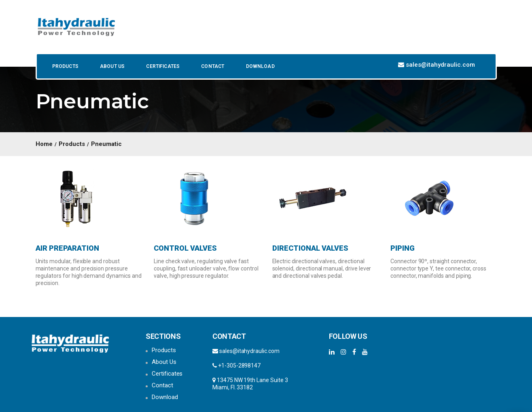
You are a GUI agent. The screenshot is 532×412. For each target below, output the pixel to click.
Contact (212, 66)
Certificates (162, 66)
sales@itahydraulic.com (440, 65)
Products (65, 66)
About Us (112, 66)
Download (259, 66)
